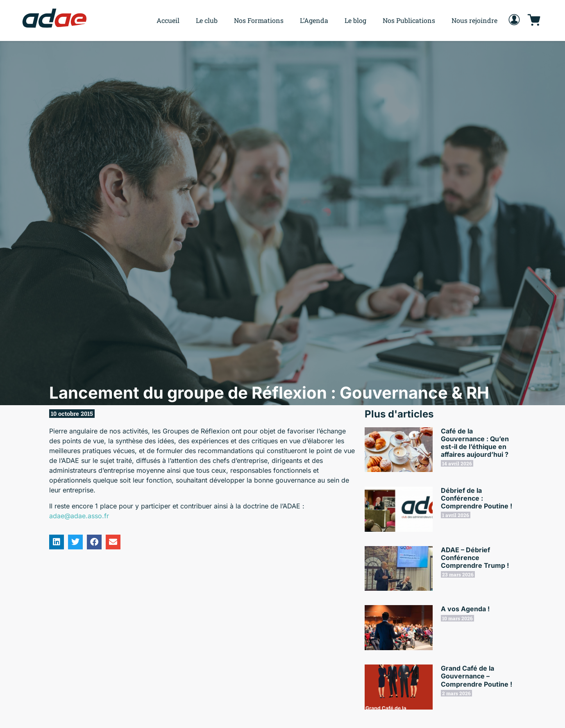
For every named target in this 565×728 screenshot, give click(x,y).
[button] (57, 542)
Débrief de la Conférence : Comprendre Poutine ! (477, 498)
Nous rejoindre (474, 20)
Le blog (355, 20)
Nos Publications (409, 20)
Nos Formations (259, 20)
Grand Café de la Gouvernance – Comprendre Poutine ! (477, 676)
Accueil (168, 20)
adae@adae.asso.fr (79, 516)
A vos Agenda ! (465, 609)
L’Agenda (314, 20)
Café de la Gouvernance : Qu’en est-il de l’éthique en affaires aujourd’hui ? (475, 443)
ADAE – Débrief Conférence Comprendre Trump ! (475, 558)
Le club (207, 20)
